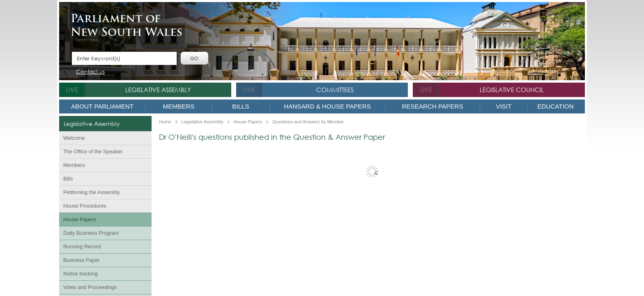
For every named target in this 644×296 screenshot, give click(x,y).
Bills (240, 106)
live (72, 90)
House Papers (80, 220)
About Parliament (102, 106)
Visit (504, 106)
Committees (335, 90)
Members (179, 106)
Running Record (82, 247)
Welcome (74, 138)
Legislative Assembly (158, 90)
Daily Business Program (91, 233)
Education (555, 106)
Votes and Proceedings (90, 287)
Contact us (90, 72)
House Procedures (85, 206)
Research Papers (432, 106)
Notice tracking (80, 274)
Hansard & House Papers (327, 106)
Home (165, 122)
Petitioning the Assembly (92, 192)
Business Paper (82, 260)
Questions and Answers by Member (308, 122)
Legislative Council (512, 90)
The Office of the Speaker (93, 152)
